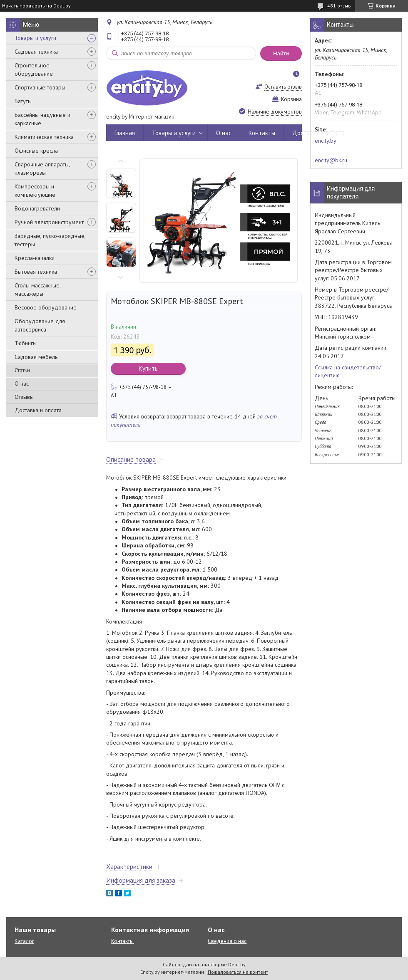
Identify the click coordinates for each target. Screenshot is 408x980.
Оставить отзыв (283, 87)
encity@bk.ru (331, 160)
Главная (125, 133)
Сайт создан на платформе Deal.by (204, 964)
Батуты (23, 101)
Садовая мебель (36, 357)
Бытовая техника (36, 272)
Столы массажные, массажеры (37, 290)
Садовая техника (36, 52)
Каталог (24, 941)
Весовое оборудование (46, 307)
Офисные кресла (36, 151)
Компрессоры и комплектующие (35, 191)
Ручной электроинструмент (49, 222)
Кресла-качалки (35, 258)
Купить (148, 368)
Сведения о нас (227, 941)
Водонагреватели (37, 208)
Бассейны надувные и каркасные (42, 119)
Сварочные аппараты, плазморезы (42, 168)
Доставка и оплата (38, 410)
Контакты (262, 133)
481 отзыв (339, 6)
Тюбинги (25, 343)
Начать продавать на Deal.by (36, 6)
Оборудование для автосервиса (40, 325)
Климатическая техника (44, 137)
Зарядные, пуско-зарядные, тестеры (50, 240)
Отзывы (24, 397)
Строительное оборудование (34, 69)
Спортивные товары (40, 87)
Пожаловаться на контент (238, 972)
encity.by (326, 141)
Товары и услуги (35, 38)
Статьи (22, 370)
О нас (22, 384)
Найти (281, 53)
